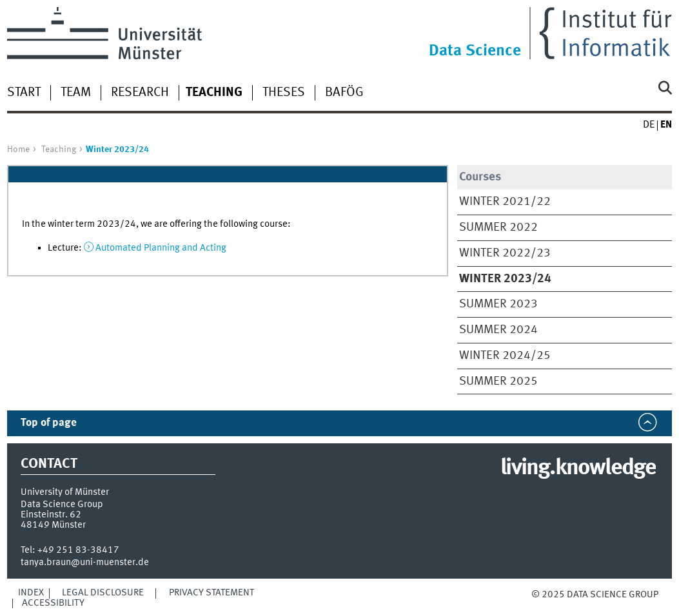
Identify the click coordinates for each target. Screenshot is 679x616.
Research (140, 93)
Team (76, 93)
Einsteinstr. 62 (51, 515)
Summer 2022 (498, 227)
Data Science (475, 51)
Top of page (49, 423)
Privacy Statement (212, 593)
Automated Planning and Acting (161, 248)
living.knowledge (578, 468)
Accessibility (53, 603)
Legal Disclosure (103, 593)
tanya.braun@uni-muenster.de (85, 563)
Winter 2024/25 (505, 356)
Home (18, 149)
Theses (284, 93)
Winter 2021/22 (505, 202)
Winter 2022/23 (505, 253)
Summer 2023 (498, 304)
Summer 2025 (498, 381)
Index (31, 593)
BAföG (344, 93)
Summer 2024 (498, 330)
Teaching (59, 149)
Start (24, 93)
